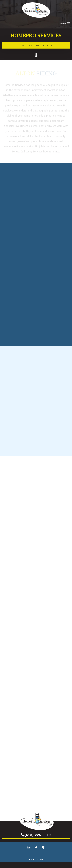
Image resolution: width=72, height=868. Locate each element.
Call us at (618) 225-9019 (36, 45)
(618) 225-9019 (36, 835)
